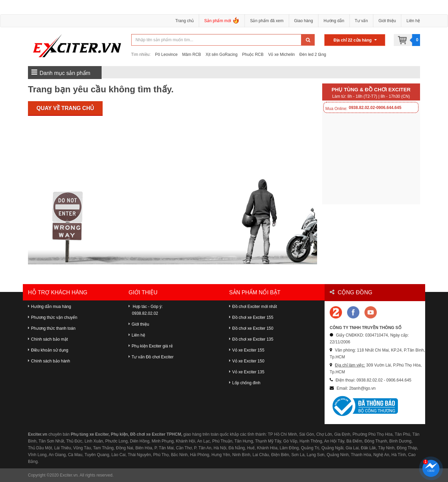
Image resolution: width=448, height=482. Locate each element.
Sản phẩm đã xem (267, 21)
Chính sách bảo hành (49, 361)
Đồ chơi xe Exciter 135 (251, 339)
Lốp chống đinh (245, 383)
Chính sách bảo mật (48, 339)
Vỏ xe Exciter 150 (247, 361)
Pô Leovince (166, 55)
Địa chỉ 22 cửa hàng (355, 40)
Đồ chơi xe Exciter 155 (251, 317)
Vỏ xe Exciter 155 (247, 350)
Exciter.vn (69, 475)
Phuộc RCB (253, 55)
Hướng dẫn (334, 21)
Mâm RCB (191, 55)
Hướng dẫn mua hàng (49, 307)
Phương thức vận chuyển (53, 317)
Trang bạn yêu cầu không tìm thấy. (101, 89)
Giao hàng (304, 21)
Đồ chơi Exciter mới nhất (253, 307)
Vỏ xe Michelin (281, 55)
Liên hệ (413, 21)
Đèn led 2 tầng (313, 55)
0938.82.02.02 (145, 313)
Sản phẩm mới (222, 22)
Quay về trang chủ (65, 108)
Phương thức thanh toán (52, 328)
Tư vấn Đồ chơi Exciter (151, 357)
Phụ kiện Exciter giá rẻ (151, 346)
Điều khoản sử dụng (48, 350)
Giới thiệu (387, 21)
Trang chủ (184, 21)
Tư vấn (361, 21)
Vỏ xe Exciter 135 (247, 372)
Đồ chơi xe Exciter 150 (251, 328)
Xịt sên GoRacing (222, 55)
